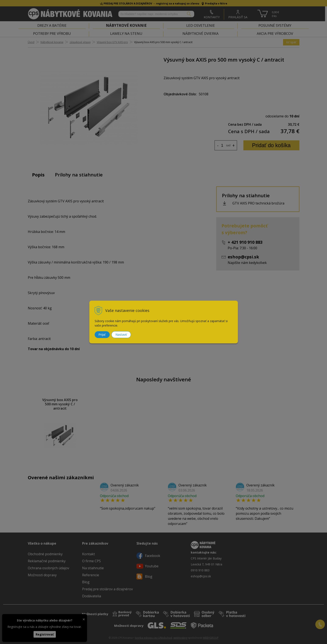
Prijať (102, 335)
